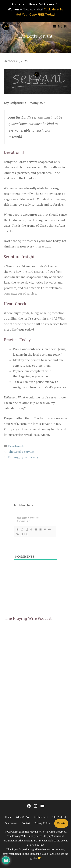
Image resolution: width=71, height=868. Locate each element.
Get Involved (41, 817)
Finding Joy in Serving (23, 457)
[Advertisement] (35, 752)
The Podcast (59, 817)
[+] (27, 534)
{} (22, 534)
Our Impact (11, 823)
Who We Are (23, 817)
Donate (61, 823)
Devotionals (16, 446)
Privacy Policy (42, 823)
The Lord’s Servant (21, 452)
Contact (26, 823)
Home (8, 817)
